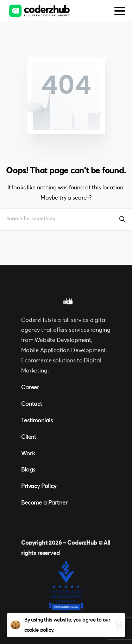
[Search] (56, 219)
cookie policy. (39, 630)
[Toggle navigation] (120, 11)
